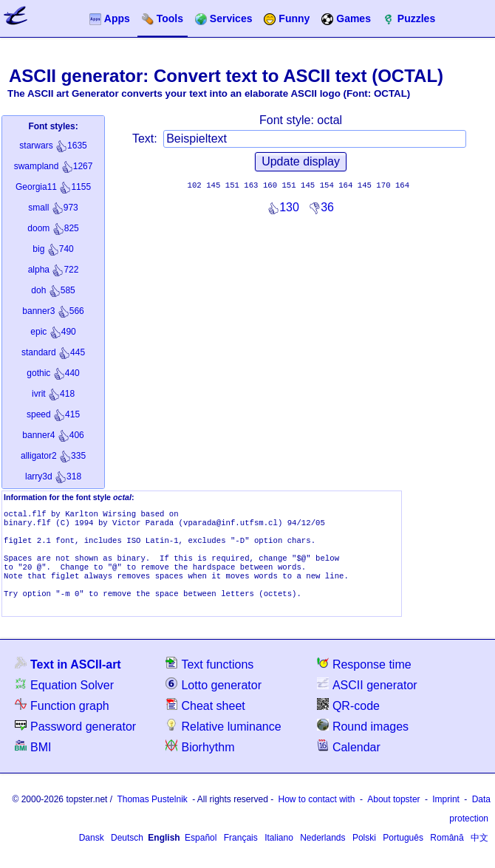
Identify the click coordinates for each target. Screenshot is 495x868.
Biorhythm (200, 763)
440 (53, 373)
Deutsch (127, 854)
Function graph (62, 721)
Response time (364, 680)
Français (241, 854)
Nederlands (322, 854)
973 (53, 208)
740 (53, 249)
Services (224, 19)
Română (447, 854)
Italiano (279, 854)
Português (403, 854)
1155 (53, 187)
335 (53, 456)
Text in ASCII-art (68, 680)
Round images (363, 742)
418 (53, 394)
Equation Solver (64, 701)
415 (53, 414)
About (393, 816)
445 (53, 352)
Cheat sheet (205, 721)
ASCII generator (367, 701)
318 (53, 476)
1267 (54, 166)
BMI (33, 763)
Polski (364, 854)
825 (53, 228)
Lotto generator (214, 701)
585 (53, 290)
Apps (110, 19)
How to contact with (317, 816)
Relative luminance (223, 742)
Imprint (446, 816)
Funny (287, 19)
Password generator (75, 742)
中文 (479, 854)
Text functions (209, 680)
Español (201, 854)
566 (53, 311)
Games (346, 19)
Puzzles (409, 19)
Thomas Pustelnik (152, 816)
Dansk (92, 854)
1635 (53, 146)
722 (54, 270)
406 (53, 435)
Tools (163, 19)
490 (53, 332)
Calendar (349, 763)
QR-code (348, 721)
